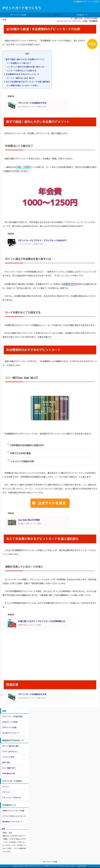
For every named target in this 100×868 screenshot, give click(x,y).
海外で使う (6, 763)
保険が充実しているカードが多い (23, 86)
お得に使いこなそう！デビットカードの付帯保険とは (36, 624)
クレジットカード (63, 21)
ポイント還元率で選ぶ (11, 746)
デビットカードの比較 (18, 15)
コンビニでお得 (8, 757)
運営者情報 (82, 866)
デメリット (6, 792)
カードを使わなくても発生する (22, 71)
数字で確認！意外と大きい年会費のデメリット (24, 59)
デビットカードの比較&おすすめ (27, 105)
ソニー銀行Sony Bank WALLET (21, 78)
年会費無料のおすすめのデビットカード (22, 74)
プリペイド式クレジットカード (14, 816)
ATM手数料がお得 (9, 774)
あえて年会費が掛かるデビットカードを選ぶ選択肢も (27, 82)
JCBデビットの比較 (9, 728)
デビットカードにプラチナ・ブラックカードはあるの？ (37, 243)
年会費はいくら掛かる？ (19, 63)
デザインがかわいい (10, 752)
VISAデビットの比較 (10, 722)
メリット (6, 787)
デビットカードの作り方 (12, 798)
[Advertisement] (50, 655)
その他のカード (82, 15)
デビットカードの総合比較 (12, 717)
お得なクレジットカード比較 (13, 811)
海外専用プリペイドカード (12, 822)
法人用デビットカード (11, 733)
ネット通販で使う (9, 768)
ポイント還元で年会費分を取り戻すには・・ (27, 67)
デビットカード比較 (80, 21)
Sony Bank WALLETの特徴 (25, 522)
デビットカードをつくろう (21, 8)
